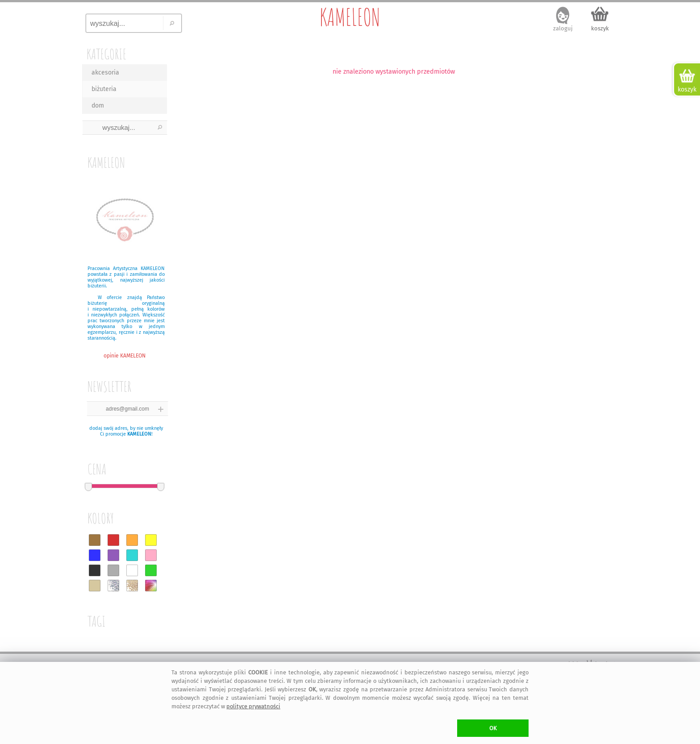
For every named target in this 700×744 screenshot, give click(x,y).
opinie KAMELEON (125, 356)
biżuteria (104, 89)
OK (493, 728)
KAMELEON (350, 17)
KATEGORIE (106, 54)
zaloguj (563, 28)
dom (98, 106)
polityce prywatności (253, 706)
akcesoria (105, 73)
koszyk (600, 28)
